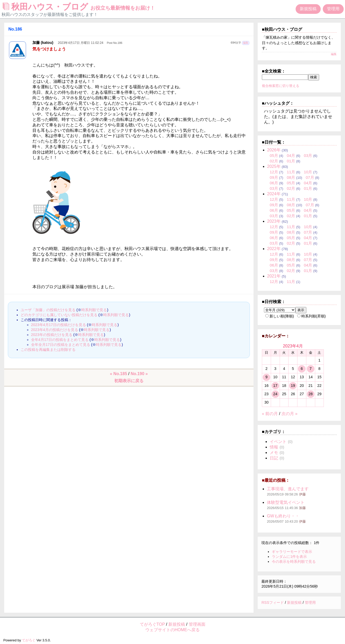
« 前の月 (270, 414)
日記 (274, 458)
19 (293, 386)
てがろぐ (29, 640)
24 (275, 394)
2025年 (274, 166)
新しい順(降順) (280, 316)
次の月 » (289, 414)
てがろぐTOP (152, 624)
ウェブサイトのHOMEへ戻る (172, 630)
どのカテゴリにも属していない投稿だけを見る (59, 315)
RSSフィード (273, 602)
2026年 (274, 150)
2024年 (274, 194)
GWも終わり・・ (283, 516)
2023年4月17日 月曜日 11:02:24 (80, 43)
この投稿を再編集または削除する (48, 350)
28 (310, 394)
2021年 (274, 276)
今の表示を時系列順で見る (294, 562)
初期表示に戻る (129, 381)
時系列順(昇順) (312, 316)
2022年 (274, 249)
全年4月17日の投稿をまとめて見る (60, 340)
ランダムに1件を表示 (289, 557)
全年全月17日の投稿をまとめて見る (61, 345)
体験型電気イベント (286, 502)
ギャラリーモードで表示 (292, 552)
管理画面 (197, 624)
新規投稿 (308, 9)
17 (275, 386)
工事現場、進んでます (288, 489)
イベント (278, 442)
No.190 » (139, 374)
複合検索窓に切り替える (281, 86)
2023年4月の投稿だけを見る (55, 330)
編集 (246, 43)
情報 (274, 447)
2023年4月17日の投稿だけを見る (59, 325)
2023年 (274, 221)
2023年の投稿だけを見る (52, 335)
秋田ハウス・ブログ (79, 7)
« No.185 (119, 374)
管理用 (333, 9)
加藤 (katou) (43, 43)
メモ (274, 453)
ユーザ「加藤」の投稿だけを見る (48, 310)
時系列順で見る (94, 310)
